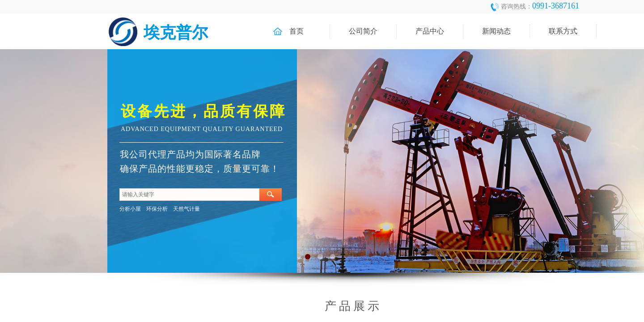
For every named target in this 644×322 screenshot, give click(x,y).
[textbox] (189, 195)
